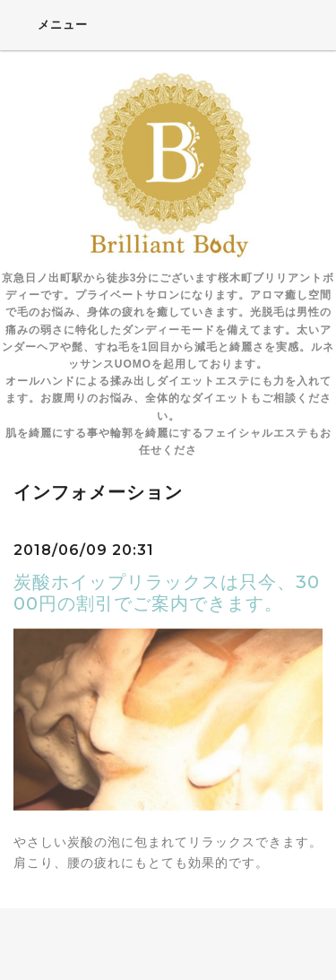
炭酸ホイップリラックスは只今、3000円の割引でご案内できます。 (167, 593)
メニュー (51, 24)
